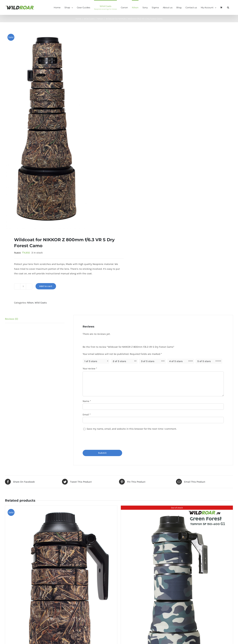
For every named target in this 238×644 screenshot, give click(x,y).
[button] (228, 7)
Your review (90, 369)
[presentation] (105, 439)
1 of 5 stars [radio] (91, 361)
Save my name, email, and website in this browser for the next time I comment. (132, 429)
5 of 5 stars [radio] (204, 361)
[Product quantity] (23, 286)
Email (87, 415)
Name (87, 401)
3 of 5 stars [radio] (148, 361)
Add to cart (46, 286)
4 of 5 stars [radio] (176, 361)
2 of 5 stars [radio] (119, 361)
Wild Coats (41, 303)
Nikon (30, 303)
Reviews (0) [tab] (11, 319)
